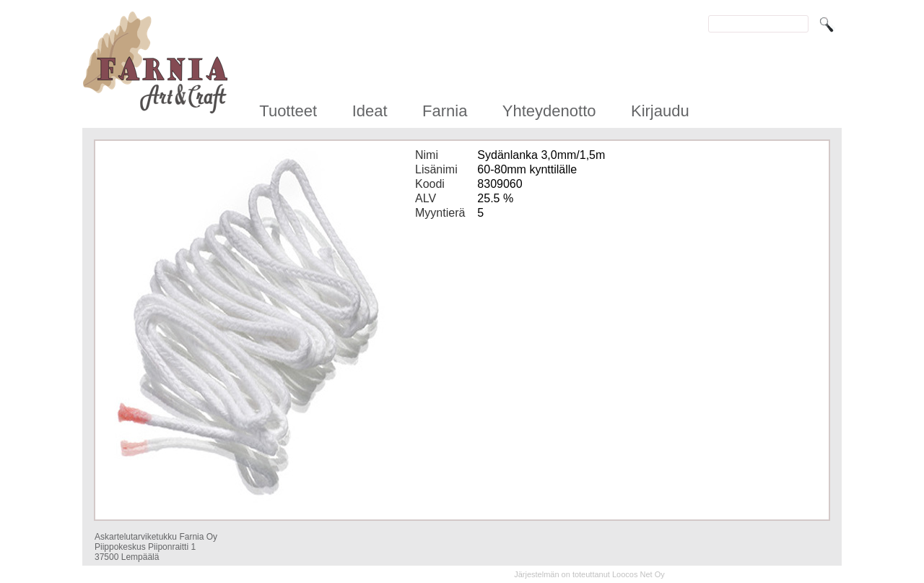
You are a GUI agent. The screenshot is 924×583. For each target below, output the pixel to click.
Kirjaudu (660, 111)
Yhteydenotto (549, 111)
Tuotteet (288, 111)
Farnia (445, 111)
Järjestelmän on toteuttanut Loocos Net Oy (589, 574)
